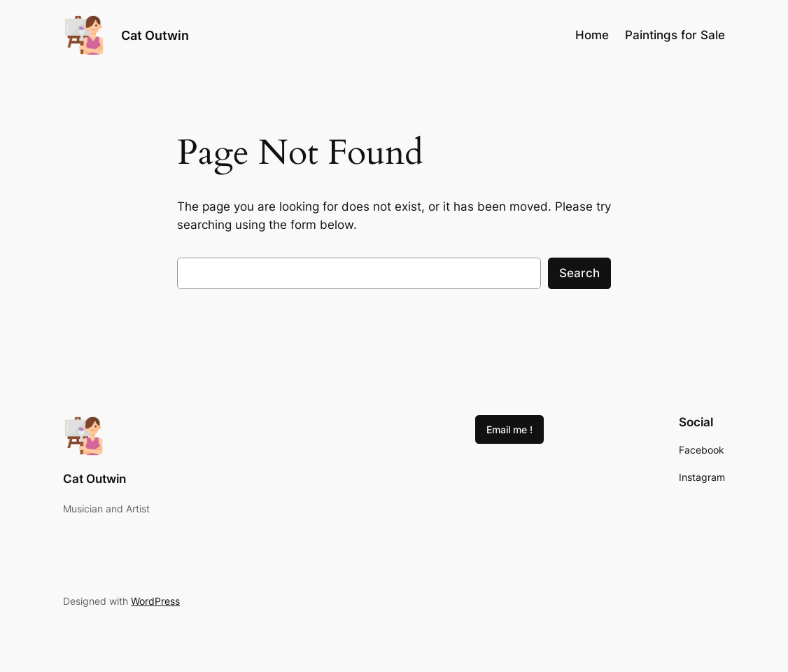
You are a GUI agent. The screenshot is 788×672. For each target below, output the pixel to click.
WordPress (155, 601)
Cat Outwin (155, 35)
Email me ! (509, 429)
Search (579, 273)
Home (592, 35)
